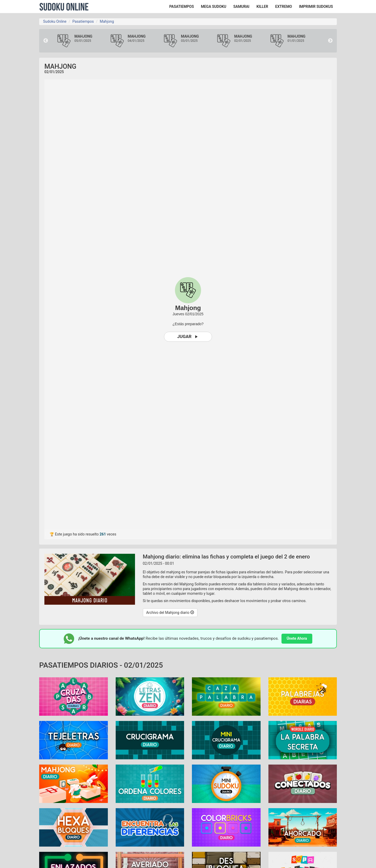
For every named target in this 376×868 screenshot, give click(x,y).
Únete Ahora (297, 638)
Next (330, 41)
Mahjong (107, 21)
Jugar (188, 337)
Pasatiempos (83, 21)
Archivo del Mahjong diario (170, 613)
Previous (46, 41)
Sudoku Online (64, 7)
